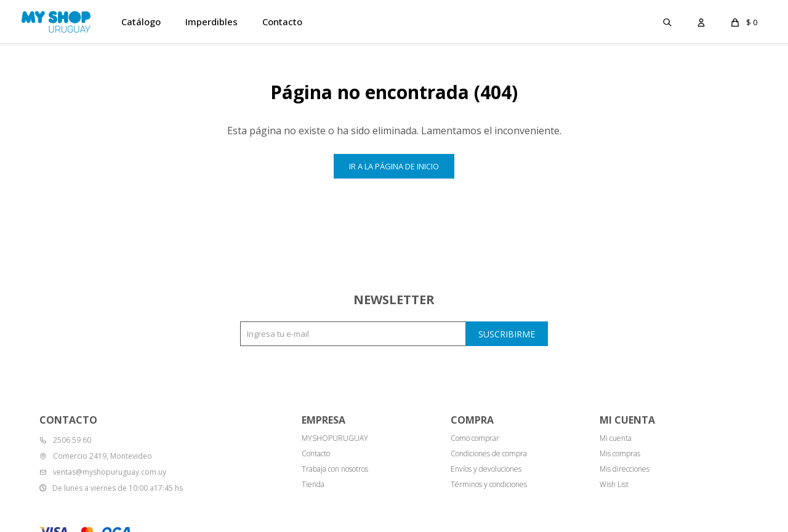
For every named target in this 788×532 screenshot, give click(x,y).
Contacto (282, 22)
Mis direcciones (625, 469)
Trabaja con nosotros (335, 469)
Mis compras (620, 453)
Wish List (614, 484)
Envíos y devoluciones (486, 469)
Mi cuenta (616, 438)
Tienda (313, 484)
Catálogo (141, 22)
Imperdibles (211, 22)
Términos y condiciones (489, 484)
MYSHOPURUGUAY (335, 438)
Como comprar (475, 438)
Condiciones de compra (489, 453)
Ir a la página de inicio (394, 166)
